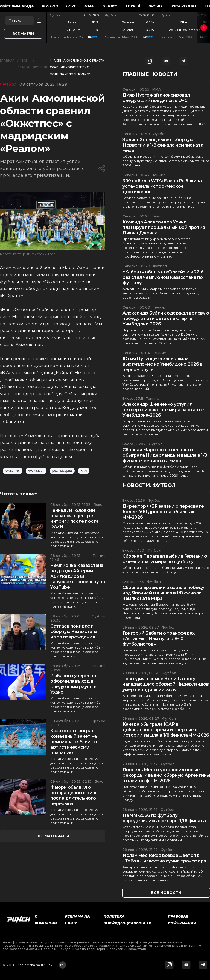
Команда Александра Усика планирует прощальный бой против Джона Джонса (164, 227)
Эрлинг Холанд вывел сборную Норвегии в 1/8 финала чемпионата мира (163, 145)
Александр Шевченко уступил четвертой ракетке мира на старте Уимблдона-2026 (163, 410)
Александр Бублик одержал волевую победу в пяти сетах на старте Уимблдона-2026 (166, 319)
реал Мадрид (62, 471)
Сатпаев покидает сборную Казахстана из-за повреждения (74, 631)
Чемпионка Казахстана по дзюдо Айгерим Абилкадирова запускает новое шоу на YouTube (78, 576)
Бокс (71, 6)
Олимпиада (21, 6)
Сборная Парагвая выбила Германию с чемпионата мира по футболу (165, 559)
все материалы (53, 836)
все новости (166, 893)
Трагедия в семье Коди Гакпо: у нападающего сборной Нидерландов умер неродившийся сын (166, 684)
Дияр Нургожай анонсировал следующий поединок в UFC (156, 98)
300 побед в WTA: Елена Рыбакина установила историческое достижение (162, 186)
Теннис (110, 6)
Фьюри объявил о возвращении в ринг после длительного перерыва (74, 795)
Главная (7, 61)
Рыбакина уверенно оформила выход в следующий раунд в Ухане (73, 684)
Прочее (156, 6)
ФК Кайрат (36, 471)
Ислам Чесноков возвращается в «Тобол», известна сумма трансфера (164, 858)
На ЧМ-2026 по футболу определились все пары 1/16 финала (164, 818)
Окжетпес (13, 471)
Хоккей (133, 6)
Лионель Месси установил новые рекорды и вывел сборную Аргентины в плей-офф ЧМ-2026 (166, 775)
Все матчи (23, 34)
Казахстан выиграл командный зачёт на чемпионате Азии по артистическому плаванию (74, 742)
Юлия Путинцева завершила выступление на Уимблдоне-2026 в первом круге (163, 364)
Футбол (50, 6)
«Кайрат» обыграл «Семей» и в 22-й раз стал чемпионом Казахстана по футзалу (163, 277)
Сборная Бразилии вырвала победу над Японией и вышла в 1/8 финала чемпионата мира (163, 593)
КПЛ (84, 471)
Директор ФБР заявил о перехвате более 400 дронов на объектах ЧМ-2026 (163, 512)
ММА (89, 6)
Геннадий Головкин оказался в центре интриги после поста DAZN (74, 519)
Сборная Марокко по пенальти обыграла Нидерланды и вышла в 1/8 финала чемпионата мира (165, 455)
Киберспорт (184, 6)
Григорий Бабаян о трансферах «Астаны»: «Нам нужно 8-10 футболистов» (159, 639)
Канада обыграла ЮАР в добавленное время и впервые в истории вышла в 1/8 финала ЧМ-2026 (166, 730)
